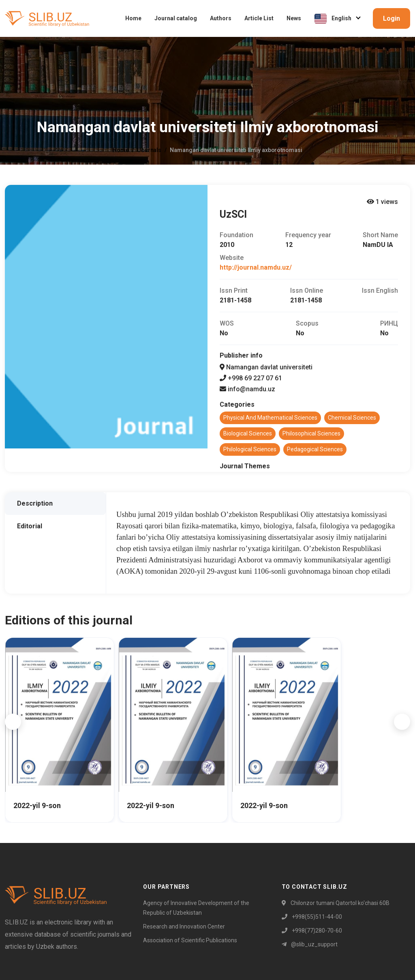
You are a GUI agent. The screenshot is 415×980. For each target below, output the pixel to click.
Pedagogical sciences (315, 449)
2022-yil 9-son (37, 805)
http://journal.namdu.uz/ (256, 267)
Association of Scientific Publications (190, 940)
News (294, 18)
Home (133, 18)
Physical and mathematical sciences (270, 418)
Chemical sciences (352, 418)
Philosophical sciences (311, 433)
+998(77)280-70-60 (312, 931)
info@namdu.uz (247, 389)
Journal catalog (176, 18)
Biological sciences (248, 433)
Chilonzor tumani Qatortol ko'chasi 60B (336, 903)
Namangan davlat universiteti (266, 367)
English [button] (333, 19)
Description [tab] (35, 503)
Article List (259, 18)
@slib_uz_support (310, 944)
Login (391, 18)
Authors (221, 18)
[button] (13, 722)
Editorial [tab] (30, 526)
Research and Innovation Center (184, 926)
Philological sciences (250, 449)
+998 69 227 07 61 (251, 378)
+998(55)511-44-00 (312, 917)
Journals (149, 150)
